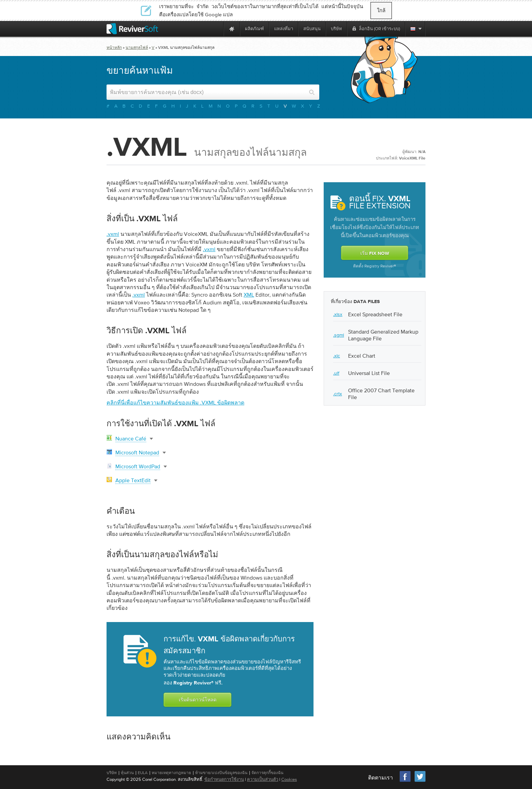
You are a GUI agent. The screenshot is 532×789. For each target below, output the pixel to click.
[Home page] (232, 29)
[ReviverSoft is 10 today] (217, 29)
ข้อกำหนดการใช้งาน (224, 779)
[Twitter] (420, 781)
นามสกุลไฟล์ (137, 48)
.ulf (336, 373)
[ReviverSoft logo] (132, 29)
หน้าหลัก (114, 48)
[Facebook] (405, 781)
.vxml (113, 234)
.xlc (337, 356)
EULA (143, 773)
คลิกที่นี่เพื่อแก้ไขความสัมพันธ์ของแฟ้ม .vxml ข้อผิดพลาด (175, 402)
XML (249, 295)
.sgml (339, 335)
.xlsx (338, 314)
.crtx (338, 394)
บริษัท (112, 773)
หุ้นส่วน (127, 773)
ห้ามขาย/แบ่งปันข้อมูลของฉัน (221, 773)
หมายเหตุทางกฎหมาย (171, 773)
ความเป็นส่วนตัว (263, 779)
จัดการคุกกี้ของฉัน (267, 773)
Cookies (289, 779)
